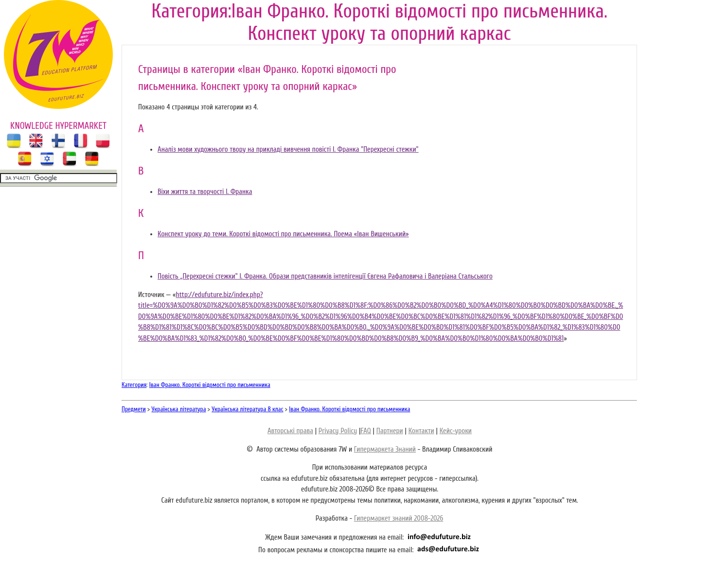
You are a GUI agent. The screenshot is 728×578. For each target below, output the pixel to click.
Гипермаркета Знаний (385, 449)
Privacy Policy (338, 431)
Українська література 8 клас (247, 409)
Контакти (421, 431)
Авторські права (290, 431)
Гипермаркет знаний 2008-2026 (399, 518)
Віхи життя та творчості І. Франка (205, 192)
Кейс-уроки (456, 431)
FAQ (365, 431)
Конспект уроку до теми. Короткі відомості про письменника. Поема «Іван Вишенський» (283, 234)
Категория (134, 385)
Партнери (390, 431)
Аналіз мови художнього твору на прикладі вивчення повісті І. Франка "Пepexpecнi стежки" (288, 149)
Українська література (179, 409)
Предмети (134, 409)
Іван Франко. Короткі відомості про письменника (210, 385)
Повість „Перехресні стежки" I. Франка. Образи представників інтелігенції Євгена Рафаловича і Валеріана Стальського (325, 276)
